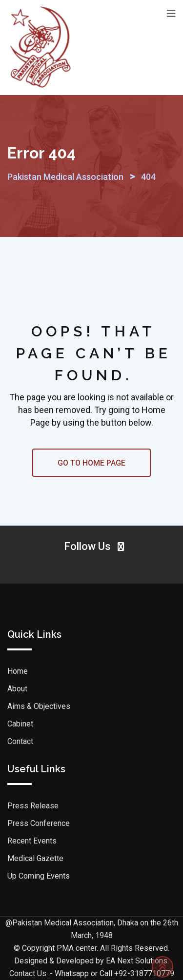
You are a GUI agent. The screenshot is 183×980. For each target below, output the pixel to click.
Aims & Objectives (39, 706)
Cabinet (20, 724)
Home (18, 671)
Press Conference (39, 823)
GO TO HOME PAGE (91, 463)
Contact (20, 741)
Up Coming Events (39, 876)
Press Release (33, 806)
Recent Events (32, 841)
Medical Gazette (35, 858)
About (17, 689)
